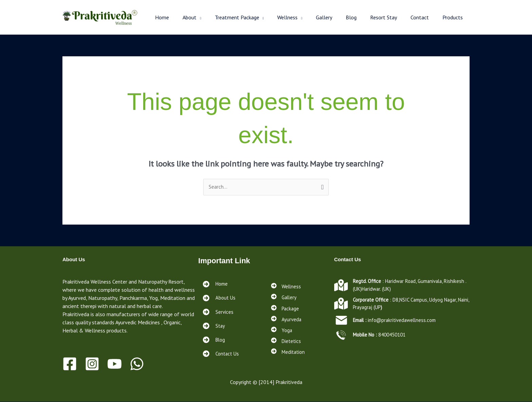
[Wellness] (287, 285)
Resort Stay (390, 17)
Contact (424, 17)
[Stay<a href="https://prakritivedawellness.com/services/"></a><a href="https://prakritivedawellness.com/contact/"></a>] (214, 326)
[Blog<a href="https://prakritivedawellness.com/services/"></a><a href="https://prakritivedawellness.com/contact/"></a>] (214, 340)
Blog (361, 17)
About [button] (210, 17)
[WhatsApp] (137, 364)
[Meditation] (289, 355)
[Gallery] (284, 297)
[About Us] (219, 298)
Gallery (336, 17)
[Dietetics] (287, 343)
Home (185, 17)
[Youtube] (115, 364)
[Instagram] (92, 364)
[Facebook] (70, 364)
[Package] (286, 308)
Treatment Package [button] (255, 17)
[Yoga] (282, 331)
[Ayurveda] (287, 320)
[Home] (215, 284)
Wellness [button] (302, 17)
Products (454, 17)
